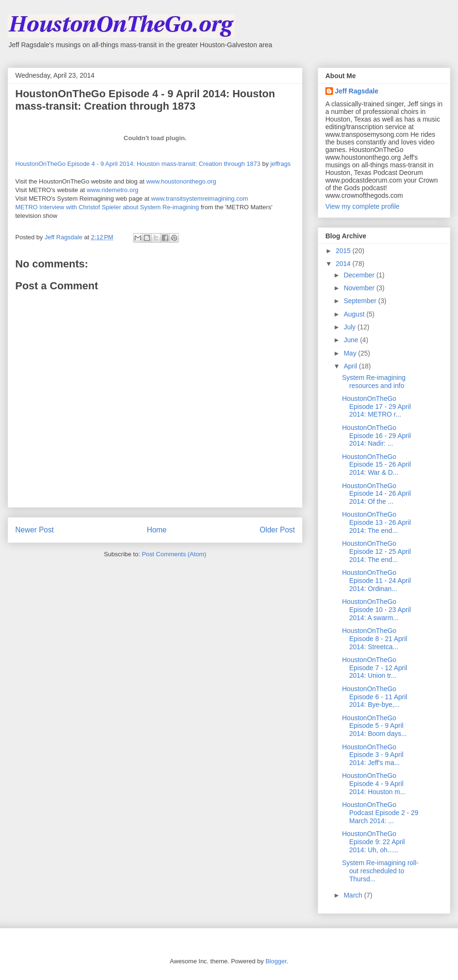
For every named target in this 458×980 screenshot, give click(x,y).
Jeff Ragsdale (357, 91)
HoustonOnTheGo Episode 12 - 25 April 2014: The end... (376, 551)
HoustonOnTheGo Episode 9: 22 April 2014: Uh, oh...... (374, 842)
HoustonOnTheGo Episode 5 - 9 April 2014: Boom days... (375, 726)
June (352, 340)
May (351, 353)
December (360, 275)
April (351, 366)
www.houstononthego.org (181, 181)
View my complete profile (362, 206)
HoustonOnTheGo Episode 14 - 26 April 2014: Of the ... (376, 494)
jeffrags (281, 164)
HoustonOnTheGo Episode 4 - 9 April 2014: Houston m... (374, 784)
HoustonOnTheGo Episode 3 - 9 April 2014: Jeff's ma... (373, 755)
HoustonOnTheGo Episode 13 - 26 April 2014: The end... (376, 522)
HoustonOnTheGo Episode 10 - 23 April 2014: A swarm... (376, 610)
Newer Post (35, 530)
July (350, 327)
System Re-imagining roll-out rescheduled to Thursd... (380, 871)
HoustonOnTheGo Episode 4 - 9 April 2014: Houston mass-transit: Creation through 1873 (138, 164)
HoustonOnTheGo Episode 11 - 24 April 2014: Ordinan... (376, 581)
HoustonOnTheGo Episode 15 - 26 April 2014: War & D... (376, 465)
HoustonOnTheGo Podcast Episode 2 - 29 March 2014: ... (380, 813)
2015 (344, 251)
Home (157, 530)
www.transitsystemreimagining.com (200, 199)
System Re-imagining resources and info (374, 382)
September (361, 301)
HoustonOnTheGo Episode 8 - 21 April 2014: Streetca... (375, 639)
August (355, 314)
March (354, 895)
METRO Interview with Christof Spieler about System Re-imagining (107, 207)
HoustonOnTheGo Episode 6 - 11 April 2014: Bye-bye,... (375, 697)
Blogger (276, 961)
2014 (344, 264)
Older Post (277, 530)
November (360, 288)
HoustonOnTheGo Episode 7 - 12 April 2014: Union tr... (375, 668)
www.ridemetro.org (113, 190)
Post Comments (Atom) (174, 554)
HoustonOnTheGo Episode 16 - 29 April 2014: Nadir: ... (376, 436)
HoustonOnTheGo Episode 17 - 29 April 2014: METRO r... (376, 407)
